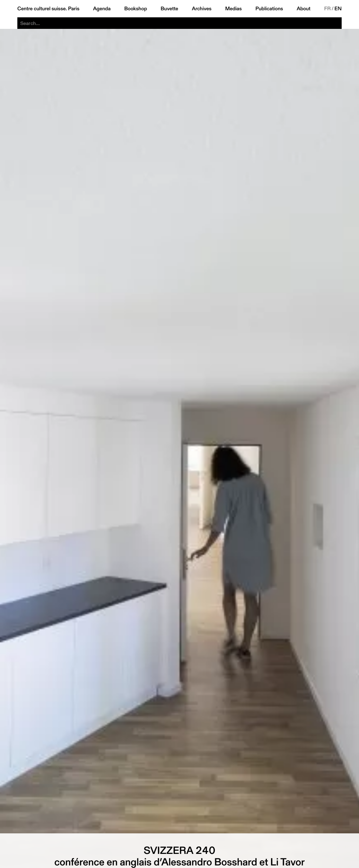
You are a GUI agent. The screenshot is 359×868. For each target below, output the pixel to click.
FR (327, 9)
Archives (201, 9)
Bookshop (136, 9)
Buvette (169, 9)
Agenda (102, 9)
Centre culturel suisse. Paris (48, 9)
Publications (269, 9)
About (304, 9)
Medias (233, 9)
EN (338, 9)
